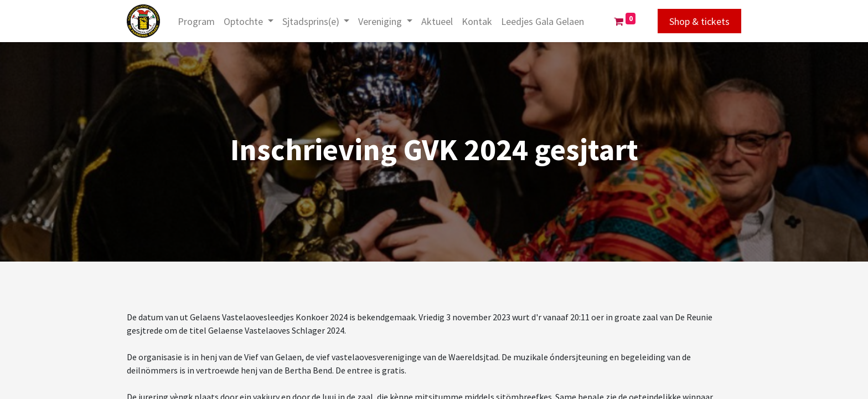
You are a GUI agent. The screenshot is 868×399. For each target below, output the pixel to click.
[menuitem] (196, 21)
